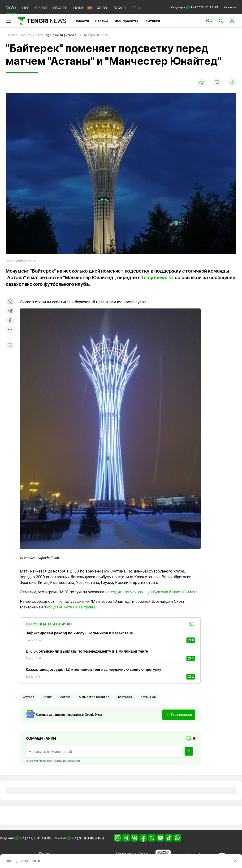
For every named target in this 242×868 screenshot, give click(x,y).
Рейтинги (152, 21)
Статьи (101, 21)
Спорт (47, 697)
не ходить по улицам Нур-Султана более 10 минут (151, 592)
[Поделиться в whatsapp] (10, 302)
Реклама (230, 7)
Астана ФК (148, 697)
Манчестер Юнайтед (94, 697)
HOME (79, 8)
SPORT (41, 8)
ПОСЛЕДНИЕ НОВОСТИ (23, 861)
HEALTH (60, 8)
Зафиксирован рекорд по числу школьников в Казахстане (79, 633)
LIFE (26, 8)
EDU (136, 8)
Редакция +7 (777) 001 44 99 (194, 7)
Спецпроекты (126, 21)
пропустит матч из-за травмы (71, 607)
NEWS (11, 7)
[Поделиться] (232, 83)
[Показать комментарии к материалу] (10, 345)
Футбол (28, 697)
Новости (82, 21)
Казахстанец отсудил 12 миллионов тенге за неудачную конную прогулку (93, 669)
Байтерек (125, 697)
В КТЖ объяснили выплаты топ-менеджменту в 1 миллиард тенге (87, 651)
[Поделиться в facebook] (10, 321)
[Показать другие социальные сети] (10, 330)
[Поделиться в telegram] (10, 311)
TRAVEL (120, 8)
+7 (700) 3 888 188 (88, 838)
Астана (65, 697)
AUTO (102, 8)
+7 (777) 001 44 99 (36, 838)
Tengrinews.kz (157, 278)
